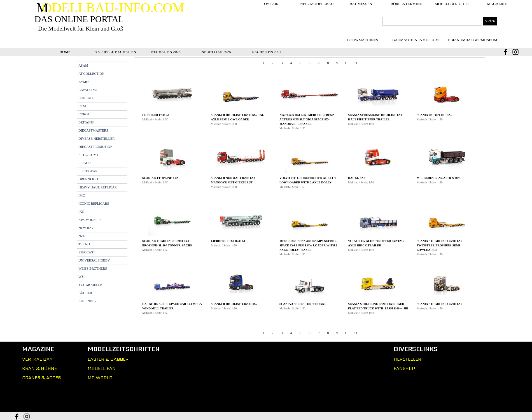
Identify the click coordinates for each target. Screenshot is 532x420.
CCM (82, 106)
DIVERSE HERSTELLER (96, 139)
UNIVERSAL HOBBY (94, 260)
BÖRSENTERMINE (406, 4)
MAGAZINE (497, 4)
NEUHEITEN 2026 (166, 52)
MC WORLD (100, 378)
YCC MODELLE (90, 285)
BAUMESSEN (361, 4)
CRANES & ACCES (41, 378)
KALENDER (88, 301)
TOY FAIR (270, 4)
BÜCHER (85, 293)
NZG (82, 236)
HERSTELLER (407, 359)
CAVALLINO (88, 90)
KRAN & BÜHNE (39, 368)
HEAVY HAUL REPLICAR (98, 187)
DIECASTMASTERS (93, 130)
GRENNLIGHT (89, 179)
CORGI (84, 114)
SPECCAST (87, 252)
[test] (416, 40)
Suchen (490, 21)
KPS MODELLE (90, 220)
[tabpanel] (310, 199)
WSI (81, 277)
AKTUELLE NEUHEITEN (115, 52)
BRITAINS (86, 122)
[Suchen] (432, 21)
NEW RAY (86, 228)
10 (347, 63)
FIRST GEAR (88, 171)
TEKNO (84, 244)
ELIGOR (85, 163)
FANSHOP (404, 368)
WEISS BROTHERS (93, 269)
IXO (81, 212)
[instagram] (515, 52)
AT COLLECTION (91, 74)
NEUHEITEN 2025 (216, 52)
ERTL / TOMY (89, 155)
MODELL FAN (102, 368)
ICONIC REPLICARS (94, 204)
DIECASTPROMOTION (95, 147)
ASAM (83, 66)
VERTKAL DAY (37, 359)
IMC (82, 195)
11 (356, 63)
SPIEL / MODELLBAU (315, 4)
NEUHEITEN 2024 (267, 52)
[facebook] (506, 52)
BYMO (83, 82)
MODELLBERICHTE (452, 4)
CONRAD (86, 98)
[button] (172, 107)
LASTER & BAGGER (108, 359)
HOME (65, 52)
